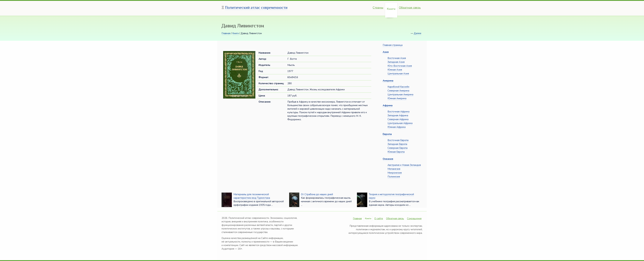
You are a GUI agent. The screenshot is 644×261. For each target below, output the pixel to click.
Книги (391, 9)
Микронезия (395, 173)
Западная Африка (398, 115)
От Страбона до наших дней (317, 194)
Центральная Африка (400, 123)
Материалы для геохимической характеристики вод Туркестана (252, 196)
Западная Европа (397, 144)
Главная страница (393, 45)
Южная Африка (397, 127)
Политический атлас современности (256, 7)
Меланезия (394, 169)
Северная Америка (398, 91)
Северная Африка (398, 119)
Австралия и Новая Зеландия (404, 165)
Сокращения (414, 218)
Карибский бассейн (398, 87)
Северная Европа (398, 148)
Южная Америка (397, 98)
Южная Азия (395, 70)
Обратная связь (410, 8)
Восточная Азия (397, 58)
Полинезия (394, 177)
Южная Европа (396, 152)
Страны (378, 8)
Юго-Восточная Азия (400, 66)
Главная (226, 33)
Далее (418, 33)
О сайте (379, 218)
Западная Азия (396, 62)
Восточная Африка (398, 112)
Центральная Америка (400, 95)
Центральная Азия (398, 74)
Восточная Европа (398, 140)
